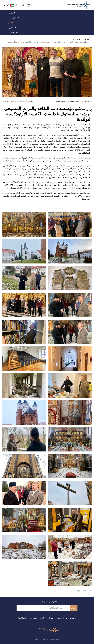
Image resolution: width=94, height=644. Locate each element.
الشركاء (51, 618)
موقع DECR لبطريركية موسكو (66, 101)
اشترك (74, 608)
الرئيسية (73, 618)
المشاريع (34, 618)
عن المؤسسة (62, 618)
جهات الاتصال (22, 618)
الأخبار (42, 618)
